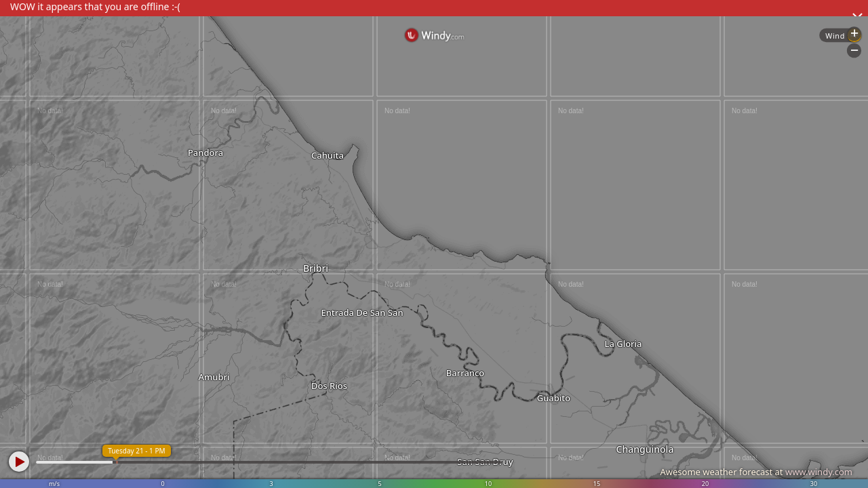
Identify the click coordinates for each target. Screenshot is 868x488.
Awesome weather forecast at (756, 472)
